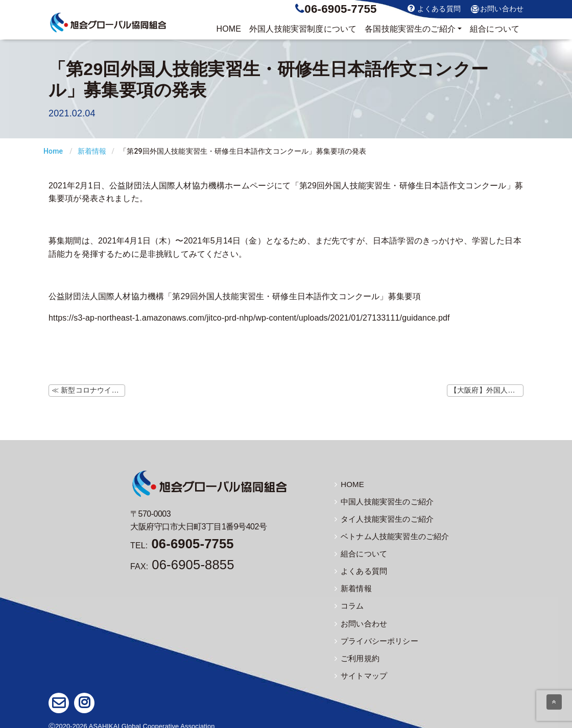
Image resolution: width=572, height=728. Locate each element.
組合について (495, 29)
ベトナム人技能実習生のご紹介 (388, 535)
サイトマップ (359, 669)
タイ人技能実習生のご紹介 (381, 518)
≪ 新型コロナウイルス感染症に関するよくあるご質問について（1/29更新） (88, 390)
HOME (229, 29)
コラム (349, 602)
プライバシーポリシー (374, 636)
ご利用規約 (356, 652)
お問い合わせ (497, 9)
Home (53, 151)
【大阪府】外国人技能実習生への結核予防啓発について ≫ (487, 390)
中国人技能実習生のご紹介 (381, 501)
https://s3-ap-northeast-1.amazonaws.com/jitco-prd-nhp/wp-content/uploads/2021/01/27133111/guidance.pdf (249, 318)
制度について (303, 29)
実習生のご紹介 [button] (410, 29)
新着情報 (92, 151)
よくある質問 (434, 8)
